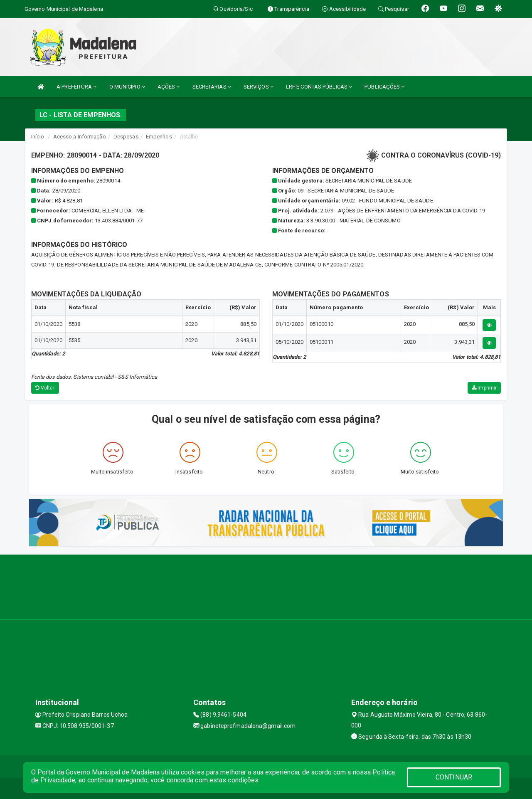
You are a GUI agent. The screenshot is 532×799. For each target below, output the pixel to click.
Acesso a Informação (80, 137)
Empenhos (159, 137)
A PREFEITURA (76, 87)
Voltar (45, 388)
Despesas (126, 137)
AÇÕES (169, 87)
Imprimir (484, 388)
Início (38, 137)
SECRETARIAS (212, 87)
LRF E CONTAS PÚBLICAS (319, 87)
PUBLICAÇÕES (384, 87)
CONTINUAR (454, 777)
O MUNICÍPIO (127, 87)
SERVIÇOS (259, 87)
